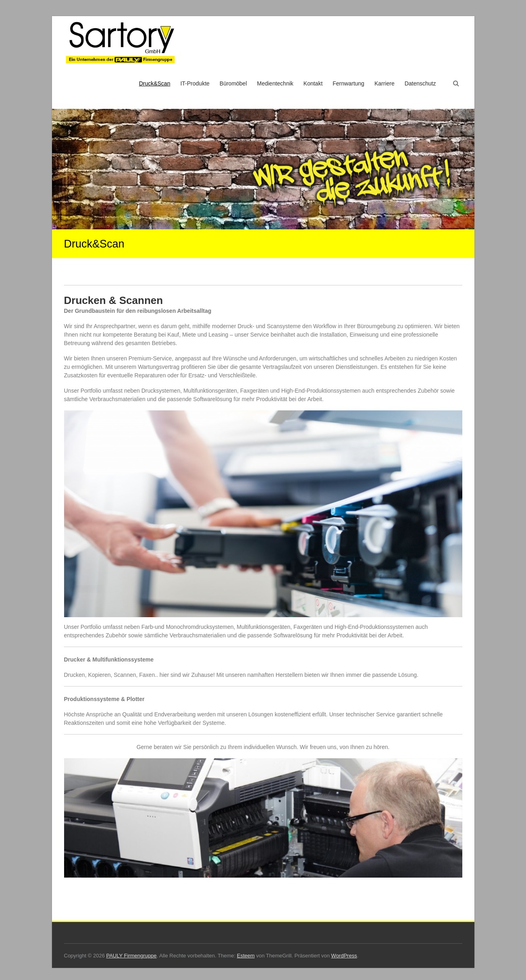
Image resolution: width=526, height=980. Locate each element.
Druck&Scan (155, 83)
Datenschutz (420, 83)
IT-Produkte (195, 83)
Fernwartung (348, 83)
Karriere (385, 83)
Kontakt (313, 83)
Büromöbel (233, 83)
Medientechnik (275, 83)
